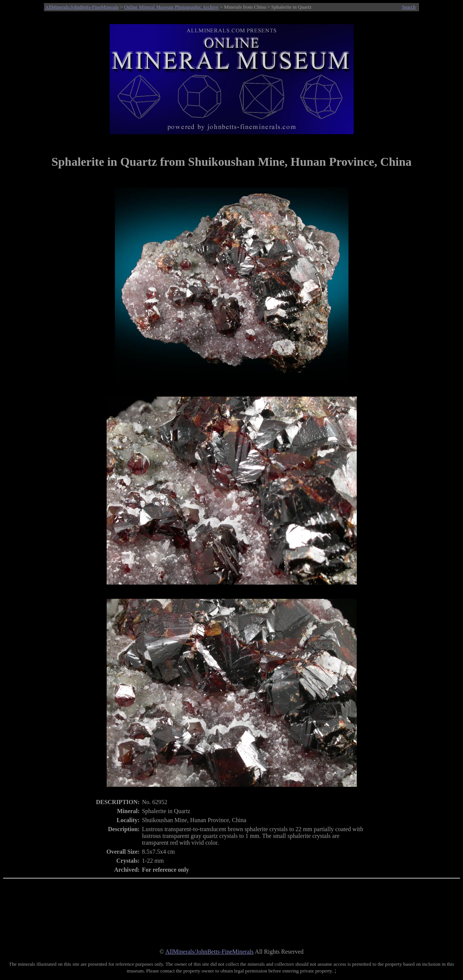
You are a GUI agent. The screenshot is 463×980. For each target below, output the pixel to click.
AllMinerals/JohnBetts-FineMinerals (82, 7)
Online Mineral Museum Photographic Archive (171, 7)
